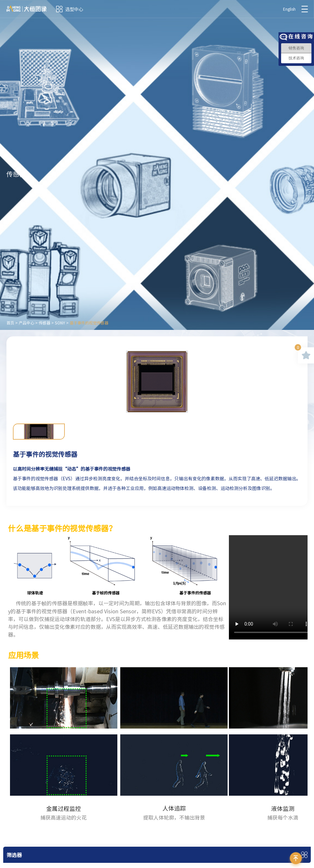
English (289, 9)
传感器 (44, 323)
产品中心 (26, 323)
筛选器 (14, 855)
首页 (10, 323)
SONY (60, 323)
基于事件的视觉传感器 (89, 323)
